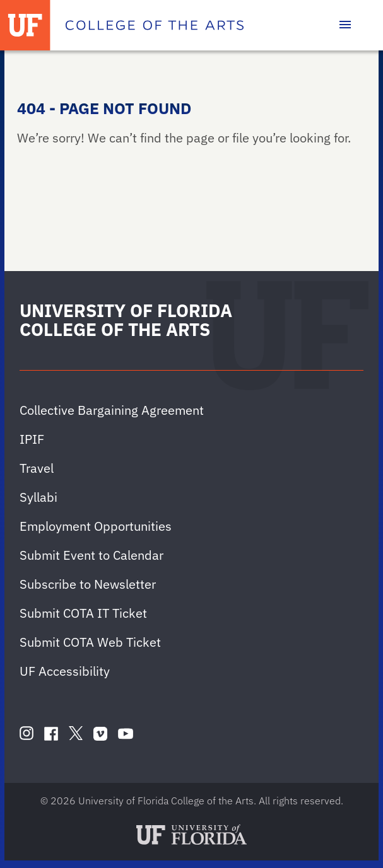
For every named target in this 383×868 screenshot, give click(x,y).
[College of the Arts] (155, 25)
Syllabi (38, 497)
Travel (37, 468)
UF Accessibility (65, 671)
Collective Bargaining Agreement (112, 410)
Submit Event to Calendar (91, 555)
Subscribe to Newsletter (88, 584)
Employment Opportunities (96, 526)
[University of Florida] (25, 25)
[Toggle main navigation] (345, 25)
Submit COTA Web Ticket (90, 642)
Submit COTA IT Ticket (83, 613)
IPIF (32, 439)
